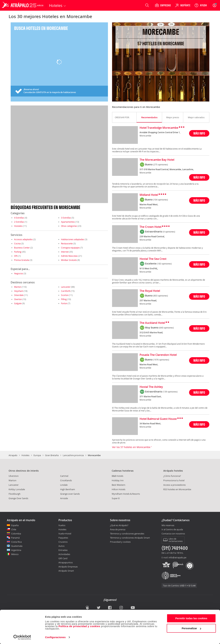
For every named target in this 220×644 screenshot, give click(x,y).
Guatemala (17, 546)
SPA (16, 256)
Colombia (16, 534)
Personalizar (191, 628)
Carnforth (66, 291)
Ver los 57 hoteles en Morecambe (132, 447)
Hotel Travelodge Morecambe (159, 128)
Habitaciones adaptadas (73, 239)
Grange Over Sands (18, 498)
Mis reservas (168, 525)
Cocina (17, 243)
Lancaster (66, 287)
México (15, 554)
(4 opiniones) (169, 232)
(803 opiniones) (161, 296)
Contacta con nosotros (173, 534)
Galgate (18, 303)
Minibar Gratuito (69, 260)
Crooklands (66, 480)
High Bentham (68, 489)
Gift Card (63, 558)
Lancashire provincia (73, 455)
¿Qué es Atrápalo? (119, 525)
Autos (61, 546)
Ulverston (14, 476)
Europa (37, 455)
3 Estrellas (66, 218)
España (15, 525)
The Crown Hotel (150, 227)
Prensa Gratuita (22, 260)
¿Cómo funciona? (172, 476)
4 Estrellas (19, 218)
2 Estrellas (19, 222)
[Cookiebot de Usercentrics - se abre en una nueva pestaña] (22, 637)
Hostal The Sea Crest (153, 259)
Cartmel (64, 476)
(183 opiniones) (164, 264)
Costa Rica (16, 542)
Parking (18, 252)
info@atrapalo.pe (177, 557)
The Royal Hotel (150, 291)
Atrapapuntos (66, 562)
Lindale (64, 485)
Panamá (15, 538)
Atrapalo (13, 455)
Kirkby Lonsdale (17, 489)
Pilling (64, 299)
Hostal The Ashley (151, 387)
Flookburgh (15, 494)
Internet (65, 252)
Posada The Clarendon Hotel (158, 355)
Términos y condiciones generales (127, 534)
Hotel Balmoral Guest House (158, 419)
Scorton (65, 295)
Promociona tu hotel (174, 480)
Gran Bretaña (52, 455)
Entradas (63, 550)
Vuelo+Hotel (65, 534)
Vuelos (62, 525)
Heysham (19, 291)
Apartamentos (68, 222)
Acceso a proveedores (174, 485)
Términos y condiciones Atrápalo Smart (130, 538)
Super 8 (116, 498)
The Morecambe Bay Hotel (157, 160)
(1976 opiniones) (161, 360)
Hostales (18, 226)
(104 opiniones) (161, 200)
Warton (18, 287)
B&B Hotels (117, 476)
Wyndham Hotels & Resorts (126, 494)
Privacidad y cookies (120, 542)
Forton (64, 303)
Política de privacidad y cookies (79, 626)
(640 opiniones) (166, 328)
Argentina (16, 550)
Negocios (19, 273)
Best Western (119, 485)
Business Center (22, 248)
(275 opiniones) (161, 164)
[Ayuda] (201, 5)
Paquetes (63, 538)
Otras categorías (69, 226)
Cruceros (63, 542)
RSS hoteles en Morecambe (177, 489)
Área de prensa (118, 529)
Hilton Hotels (119, 489)
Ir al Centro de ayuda (172, 530)
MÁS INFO (199, 133)
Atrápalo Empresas (68, 567)
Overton (18, 299)
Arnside (64, 498)
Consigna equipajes (70, 248)
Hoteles (25, 455)
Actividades (64, 554)
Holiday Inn (118, 480)
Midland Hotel (149, 195)
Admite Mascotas (69, 256)
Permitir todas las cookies (191, 618)
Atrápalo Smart (66, 571)
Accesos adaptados (23, 239)
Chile (14, 529)
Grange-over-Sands (70, 494)
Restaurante (67, 243)
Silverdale (19, 295)
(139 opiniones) (170, 392)
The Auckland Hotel (152, 323)
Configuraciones (55, 637)
